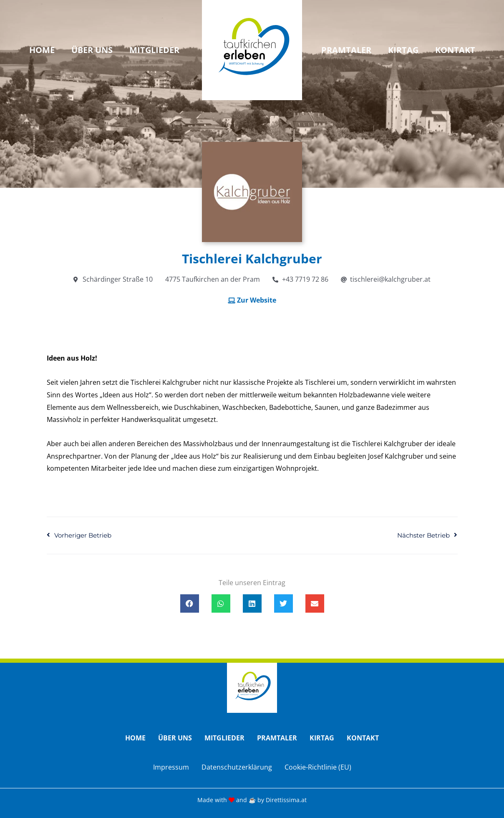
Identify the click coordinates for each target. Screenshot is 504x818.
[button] (190, 603)
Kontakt (455, 50)
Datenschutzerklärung (237, 767)
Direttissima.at (286, 800)
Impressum (171, 767)
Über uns (92, 50)
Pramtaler (346, 50)
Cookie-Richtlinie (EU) (318, 767)
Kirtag (403, 50)
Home (42, 50)
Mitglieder (154, 50)
